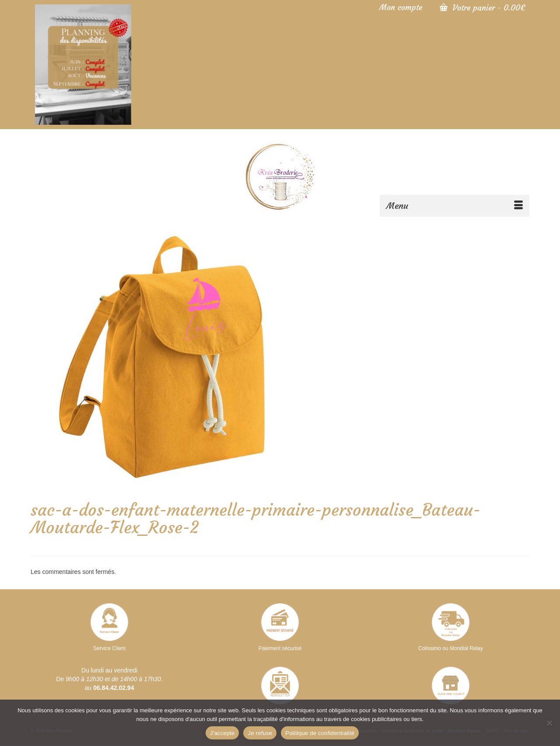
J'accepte (222, 733)
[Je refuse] (549, 723)
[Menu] (455, 206)
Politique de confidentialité (320, 733)
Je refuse (260, 733)
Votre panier (482, 8)
